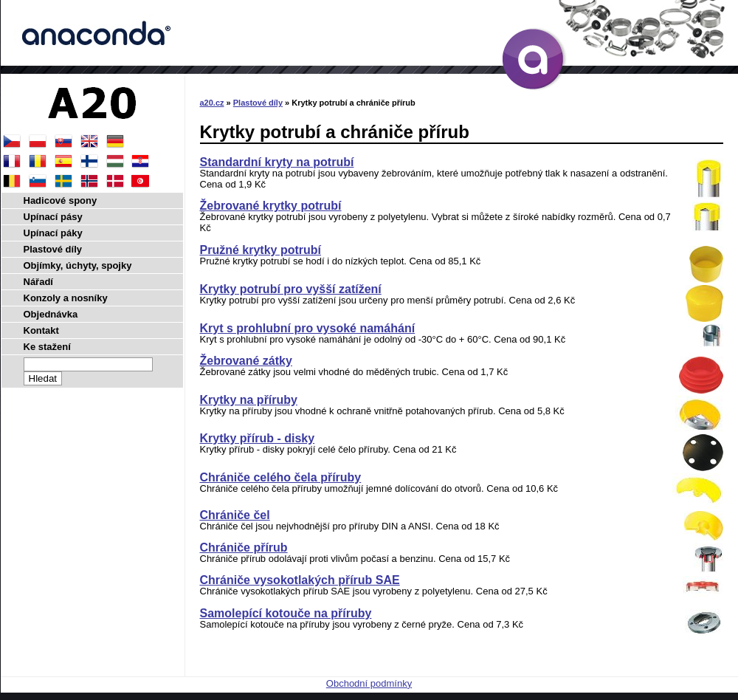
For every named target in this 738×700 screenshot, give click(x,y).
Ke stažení (47, 347)
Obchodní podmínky (369, 683)
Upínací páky (53, 233)
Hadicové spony (61, 200)
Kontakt (41, 330)
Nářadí (38, 282)
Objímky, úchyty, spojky (78, 265)
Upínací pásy (53, 217)
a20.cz (212, 103)
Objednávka (51, 314)
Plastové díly (258, 103)
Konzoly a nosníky (66, 298)
